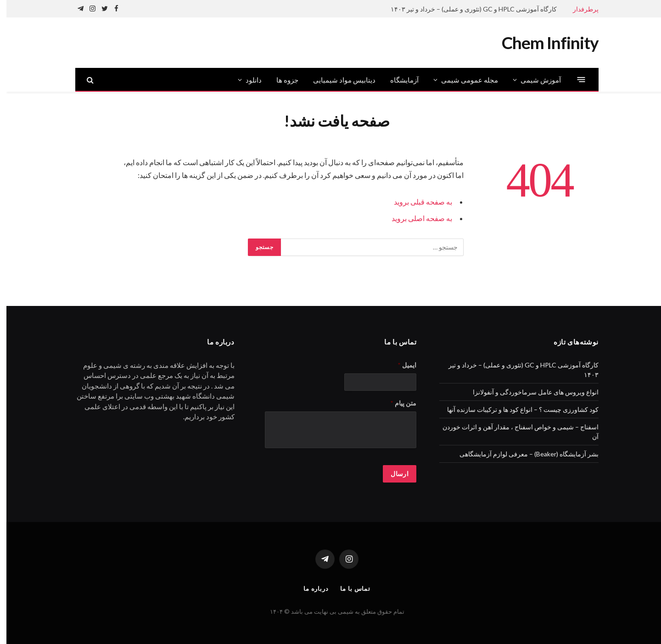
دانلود (247, 80)
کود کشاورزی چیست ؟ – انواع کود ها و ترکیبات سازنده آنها (516, 409)
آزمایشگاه (398, 80)
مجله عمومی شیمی (463, 80)
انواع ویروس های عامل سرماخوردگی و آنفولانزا (529, 392)
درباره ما (310, 588)
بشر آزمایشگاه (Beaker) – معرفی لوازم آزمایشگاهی (523, 454)
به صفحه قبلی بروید (417, 202)
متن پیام (397, 403)
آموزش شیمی (534, 80)
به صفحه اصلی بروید (415, 218)
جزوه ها (281, 80)
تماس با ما (349, 588)
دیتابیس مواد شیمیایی (338, 80)
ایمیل (401, 365)
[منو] (575, 80)
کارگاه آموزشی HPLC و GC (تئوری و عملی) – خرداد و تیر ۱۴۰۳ (467, 9)
